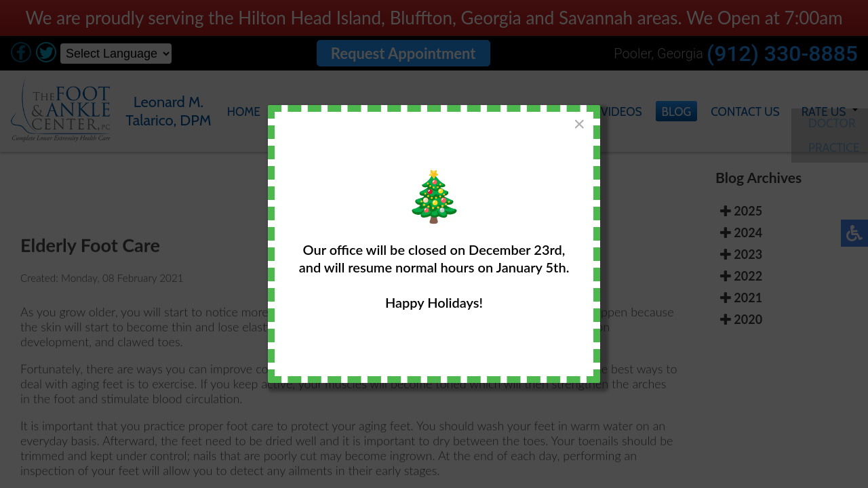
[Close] (579, 124)
